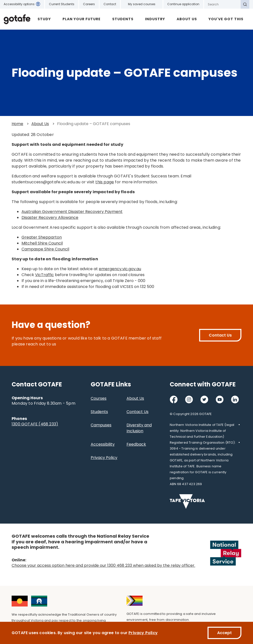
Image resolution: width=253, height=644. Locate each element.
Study (44, 19)
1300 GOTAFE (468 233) (35, 424)
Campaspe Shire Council (45, 249)
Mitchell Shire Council (42, 243)
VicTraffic (44, 275)
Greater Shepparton (42, 237)
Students (123, 19)
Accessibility (103, 444)
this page (105, 182)
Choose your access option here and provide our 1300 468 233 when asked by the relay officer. (103, 565)
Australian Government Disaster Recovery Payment (72, 212)
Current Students (62, 4)
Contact (110, 4)
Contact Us (220, 335)
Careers (89, 4)
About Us (187, 19)
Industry (155, 19)
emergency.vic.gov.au (120, 269)
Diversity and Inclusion (139, 428)
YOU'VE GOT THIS (226, 19)
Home (17, 124)
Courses (99, 398)
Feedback (136, 444)
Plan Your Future (82, 19)
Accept (224, 633)
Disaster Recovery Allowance (50, 218)
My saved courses (142, 4)
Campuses (101, 425)
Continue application (183, 4)
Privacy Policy (104, 458)
